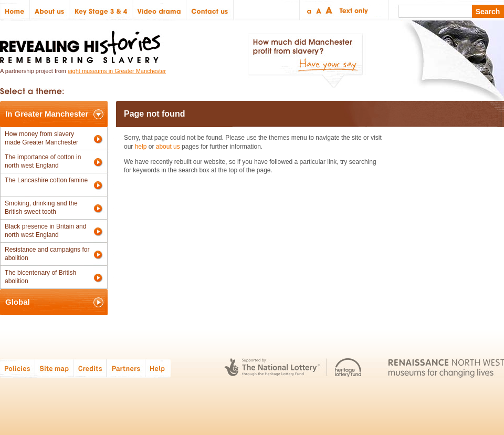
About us (50, 10)
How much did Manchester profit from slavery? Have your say (305, 61)
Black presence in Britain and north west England (45, 231)
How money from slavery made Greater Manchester (41, 138)
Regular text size (319, 10)
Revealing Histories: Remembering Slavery (82, 44)
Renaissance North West (446, 368)
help (141, 147)
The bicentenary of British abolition (40, 277)
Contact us (210, 10)
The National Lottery (272, 368)
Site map (54, 368)
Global (18, 302)
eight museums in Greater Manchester (117, 71)
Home (15, 10)
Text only (352, 10)
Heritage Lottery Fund (348, 368)
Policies (18, 368)
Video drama (159, 10)
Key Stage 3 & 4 (101, 10)
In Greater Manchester (47, 114)
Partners (126, 368)
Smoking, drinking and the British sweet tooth (41, 208)
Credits (90, 368)
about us (168, 147)
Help (159, 368)
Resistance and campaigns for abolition (47, 254)
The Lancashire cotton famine (46, 180)
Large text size (329, 10)
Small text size (308, 10)
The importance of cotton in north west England (43, 161)
